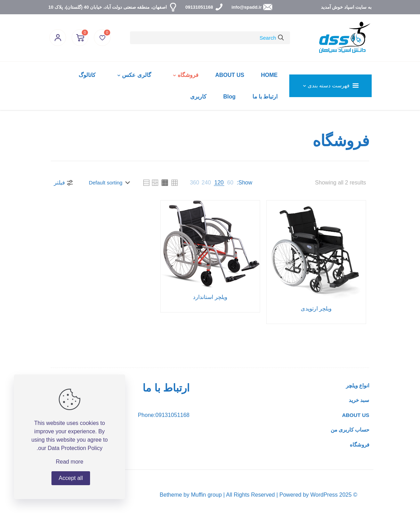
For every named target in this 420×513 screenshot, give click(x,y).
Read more (69, 462)
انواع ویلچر (358, 385)
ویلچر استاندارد (210, 297)
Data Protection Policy (75, 448)
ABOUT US (356, 415)
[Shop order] (108, 183)
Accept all (71, 478)
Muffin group (206, 495)
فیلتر (64, 183)
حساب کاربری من (350, 430)
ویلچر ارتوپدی (316, 309)
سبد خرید (359, 400)
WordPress (324, 495)
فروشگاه (360, 445)
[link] (230, 183)
